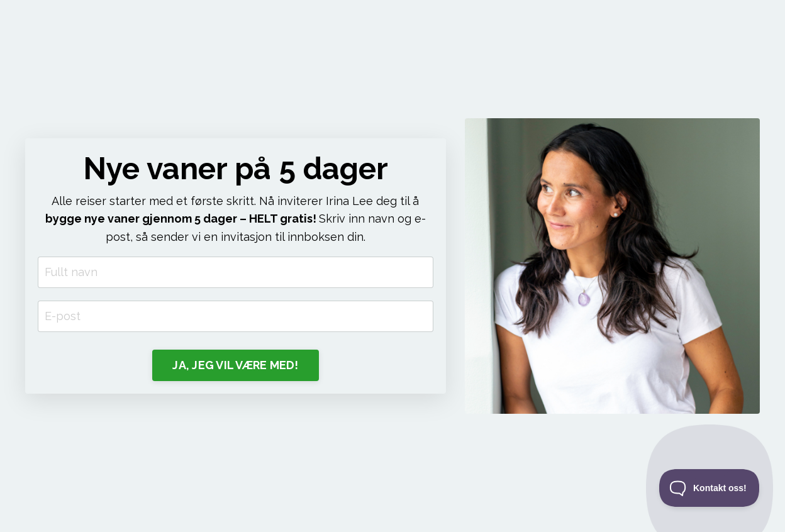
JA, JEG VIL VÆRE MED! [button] (235, 365)
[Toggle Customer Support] (710, 488)
